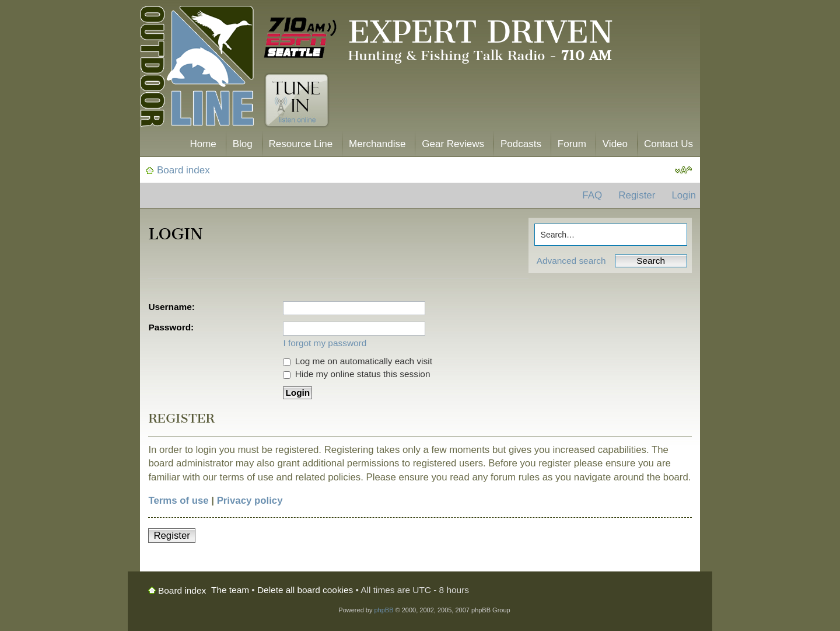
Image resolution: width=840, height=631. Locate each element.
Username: (171, 307)
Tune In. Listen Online (297, 100)
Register (637, 195)
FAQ (592, 195)
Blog (243, 144)
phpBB (384, 610)
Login (684, 195)
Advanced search (571, 261)
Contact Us (668, 144)
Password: (171, 327)
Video (615, 144)
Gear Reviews (453, 144)
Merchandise (377, 144)
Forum (572, 144)
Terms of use (178, 501)
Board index (183, 170)
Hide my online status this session (356, 374)
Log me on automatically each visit (358, 361)
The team (230, 590)
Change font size (683, 170)
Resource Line (301, 144)
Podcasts (521, 144)
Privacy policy (250, 501)
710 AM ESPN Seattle (300, 38)
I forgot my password (325, 343)
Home (203, 144)
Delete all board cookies (305, 590)
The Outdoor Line (197, 69)
